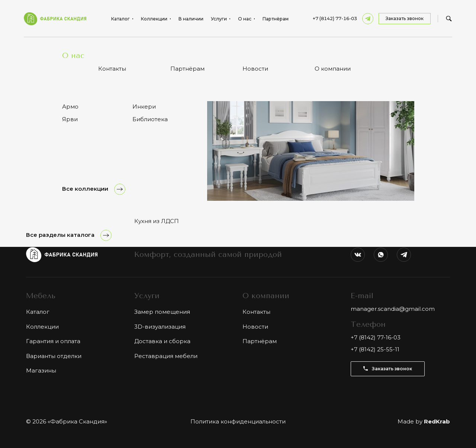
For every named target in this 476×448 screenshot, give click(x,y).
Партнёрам (276, 19)
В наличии (191, 19)
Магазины (41, 370)
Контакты (256, 312)
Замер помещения (162, 312)
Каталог (48, 48)
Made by (424, 421)
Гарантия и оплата (53, 341)
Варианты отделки (54, 356)
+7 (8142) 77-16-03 (335, 19)
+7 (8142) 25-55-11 (375, 349)
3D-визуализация (160, 327)
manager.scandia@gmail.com (393, 309)
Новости (255, 327)
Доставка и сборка (162, 341)
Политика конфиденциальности (238, 421)
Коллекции (42, 327)
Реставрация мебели (166, 356)
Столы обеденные (86, 48)
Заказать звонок (405, 18)
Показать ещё (238, 169)
